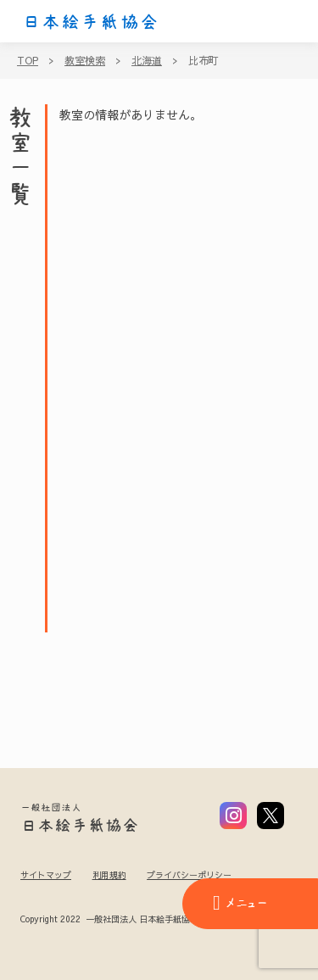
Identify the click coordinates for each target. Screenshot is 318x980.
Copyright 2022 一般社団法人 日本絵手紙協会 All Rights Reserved (151, 920)
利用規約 (109, 875)
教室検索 (85, 60)
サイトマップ (46, 875)
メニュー (240, 903)
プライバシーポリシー (189, 875)
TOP (28, 60)
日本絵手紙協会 (91, 22)
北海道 (147, 60)
